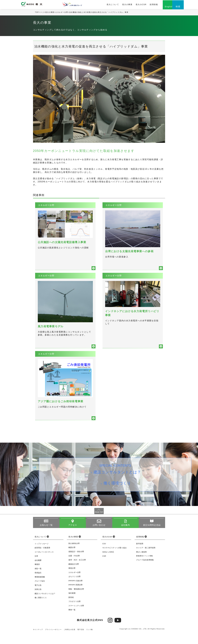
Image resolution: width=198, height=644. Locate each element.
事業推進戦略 (40, 588)
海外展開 (72, 604)
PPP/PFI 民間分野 (75, 596)
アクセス (73, 536)
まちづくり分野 (74, 587)
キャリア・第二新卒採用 (146, 559)
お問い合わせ (99, 536)
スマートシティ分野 (76, 616)
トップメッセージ (42, 554)
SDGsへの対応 (108, 563)
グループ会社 (40, 592)
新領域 (71, 608)
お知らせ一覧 (46, 536)
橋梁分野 (72, 558)
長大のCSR (131, 5)
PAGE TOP (99, 523)
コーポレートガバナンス (44, 563)
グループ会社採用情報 (145, 571)
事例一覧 (72, 621)
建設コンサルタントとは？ (117, 483)
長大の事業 (118, 5)
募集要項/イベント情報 (144, 567)
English (159, 8)
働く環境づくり (117, 495)
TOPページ (40, 13)
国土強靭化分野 (74, 554)
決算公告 (38, 600)
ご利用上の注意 (70, 640)
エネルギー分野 (62, 13)
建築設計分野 (74, 575)
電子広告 (81, 640)
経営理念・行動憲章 (42, 559)
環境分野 (72, 579)
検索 (172, 8)
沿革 (36, 567)
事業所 (37, 575)
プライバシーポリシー (53, 640)
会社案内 (125, 536)
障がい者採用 (141, 563)
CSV (104, 554)
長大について (104, 5)
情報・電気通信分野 (76, 600)
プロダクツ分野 (74, 612)
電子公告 (38, 596)
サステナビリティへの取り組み (115, 559)
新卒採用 (140, 554)
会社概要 (38, 571)
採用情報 (143, 5)
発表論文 (38, 583)
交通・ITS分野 (74, 566)
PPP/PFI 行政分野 (75, 591)
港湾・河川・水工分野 (77, 571)
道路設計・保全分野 (76, 562)
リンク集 (90, 640)
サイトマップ (38, 640)
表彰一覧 (38, 579)
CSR (104, 567)
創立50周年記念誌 (152, 536)
